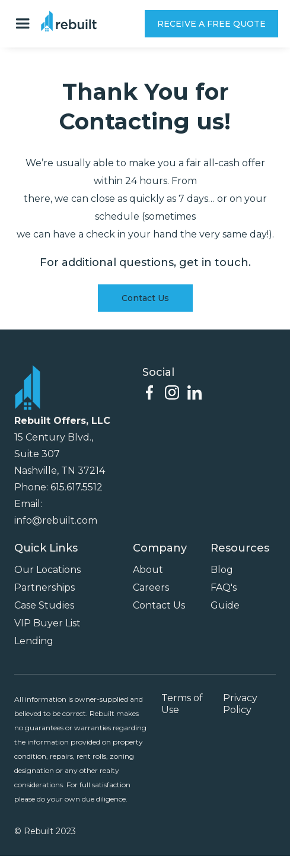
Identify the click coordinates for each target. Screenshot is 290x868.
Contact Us (145, 298)
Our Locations (47, 570)
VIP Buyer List (47, 623)
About (148, 570)
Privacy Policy (240, 704)
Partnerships (44, 587)
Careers (151, 587)
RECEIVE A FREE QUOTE (211, 24)
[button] (26, 24)
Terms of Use (182, 704)
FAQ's (224, 587)
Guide (225, 605)
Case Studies (44, 605)
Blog (222, 570)
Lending (34, 641)
